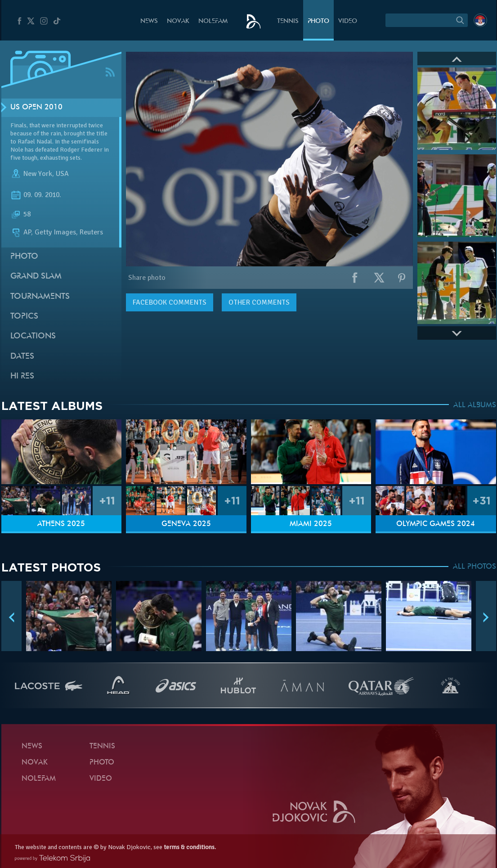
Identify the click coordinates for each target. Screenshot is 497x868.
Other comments (259, 302)
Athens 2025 (61, 524)
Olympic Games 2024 (436, 524)
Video (348, 21)
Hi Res (22, 376)
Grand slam (36, 277)
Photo (318, 21)
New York (38, 174)
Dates (22, 357)
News (149, 21)
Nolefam (213, 21)
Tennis (288, 21)
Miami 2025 (311, 524)
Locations (33, 336)
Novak (178, 21)
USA (62, 174)
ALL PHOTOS (475, 567)
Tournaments (40, 297)
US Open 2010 (36, 108)
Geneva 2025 (186, 524)
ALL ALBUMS (475, 405)
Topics (24, 317)
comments (170, 302)
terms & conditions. (190, 847)
